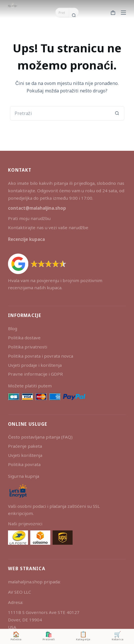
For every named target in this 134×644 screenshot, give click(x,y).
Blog (13, 328)
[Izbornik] (123, 13)
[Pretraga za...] (62, 13)
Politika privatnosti (28, 347)
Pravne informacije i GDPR (35, 374)
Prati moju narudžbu (29, 218)
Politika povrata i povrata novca (41, 356)
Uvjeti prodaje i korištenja (35, 365)
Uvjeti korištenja (25, 455)
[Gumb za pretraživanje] (74, 15)
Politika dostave (24, 338)
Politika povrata (24, 464)
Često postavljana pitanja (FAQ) (40, 437)
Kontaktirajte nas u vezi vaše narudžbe (48, 227)
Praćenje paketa (25, 446)
